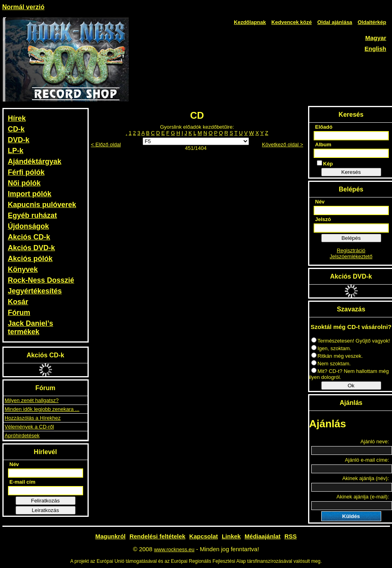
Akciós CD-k (29, 237)
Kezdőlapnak (250, 22)
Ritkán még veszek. (337, 356)
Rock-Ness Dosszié (41, 280)
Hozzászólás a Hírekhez (33, 418)
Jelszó (323, 219)
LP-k (16, 151)
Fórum (19, 313)
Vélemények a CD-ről (30, 427)
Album (323, 144)
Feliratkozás (46, 501)
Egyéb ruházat (33, 215)
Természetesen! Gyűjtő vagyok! (351, 341)
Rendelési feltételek (157, 536)
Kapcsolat (204, 536)
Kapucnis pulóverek (42, 205)
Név (14, 464)
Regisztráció (351, 250)
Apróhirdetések (22, 435)
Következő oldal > (283, 144)
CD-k (16, 129)
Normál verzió (24, 7)
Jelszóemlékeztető (351, 256)
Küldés (351, 516)
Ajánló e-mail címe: (367, 460)
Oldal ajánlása (335, 22)
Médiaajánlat (263, 536)
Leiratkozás (45, 510)
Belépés (351, 238)
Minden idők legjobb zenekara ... (42, 409)
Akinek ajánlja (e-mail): (363, 497)
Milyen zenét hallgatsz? (32, 400)
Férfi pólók (26, 172)
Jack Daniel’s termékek (31, 328)
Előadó (324, 127)
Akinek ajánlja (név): (365, 478)
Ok (351, 386)
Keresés (351, 172)
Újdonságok (29, 226)
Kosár (18, 302)
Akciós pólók (30, 259)
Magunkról (110, 536)
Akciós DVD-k (32, 248)
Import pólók (30, 194)
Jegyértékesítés (35, 291)
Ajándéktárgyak (35, 161)
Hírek (17, 118)
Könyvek (23, 269)
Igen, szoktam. (331, 348)
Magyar (376, 38)
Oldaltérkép (372, 22)
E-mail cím (23, 482)
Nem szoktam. (331, 364)
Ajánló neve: (375, 441)
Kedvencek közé (292, 22)
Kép (325, 163)
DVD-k (19, 140)
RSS (291, 536)
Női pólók (24, 183)
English (375, 49)
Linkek (231, 536)
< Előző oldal (106, 144)
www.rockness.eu (174, 549)
